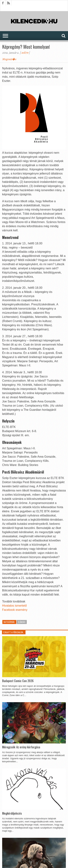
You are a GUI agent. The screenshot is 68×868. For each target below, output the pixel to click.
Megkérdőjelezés (12, 813)
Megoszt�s (9, 59)
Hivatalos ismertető (14, 606)
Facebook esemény (15, 610)
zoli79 (25, 53)
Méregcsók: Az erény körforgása (21, 747)
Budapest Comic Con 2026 (18, 681)
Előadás (22, 622)
